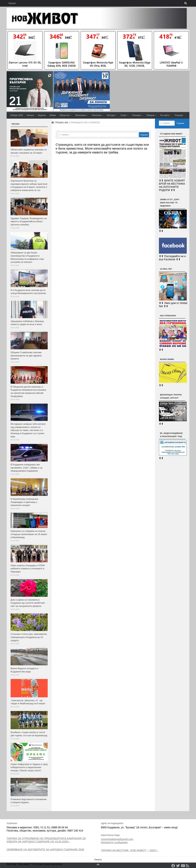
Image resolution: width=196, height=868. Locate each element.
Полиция (136, 115)
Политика (96, 115)
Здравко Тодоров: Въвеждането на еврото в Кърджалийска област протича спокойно (29, 222)
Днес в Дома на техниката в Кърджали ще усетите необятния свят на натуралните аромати (28, 603)
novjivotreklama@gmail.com (117, 839)
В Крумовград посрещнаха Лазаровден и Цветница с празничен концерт (24, 502)
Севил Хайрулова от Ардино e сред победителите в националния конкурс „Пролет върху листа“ (29, 767)
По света (165, 115)
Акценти (42, 115)
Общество (64, 115)
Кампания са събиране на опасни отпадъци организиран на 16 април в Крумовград (29, 534)
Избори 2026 (17, 115)
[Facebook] (173, 866)
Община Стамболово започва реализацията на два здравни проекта (26, 356)
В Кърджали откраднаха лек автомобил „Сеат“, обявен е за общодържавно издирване (26, 468)
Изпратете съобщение (114, 842)
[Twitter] (178, 866)
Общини (150, 115)
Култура (111, 115)
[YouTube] (183, 866)
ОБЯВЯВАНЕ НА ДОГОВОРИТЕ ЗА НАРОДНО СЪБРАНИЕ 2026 (45, 850)
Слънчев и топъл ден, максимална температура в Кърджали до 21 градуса (29, 637)
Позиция (179, 115)
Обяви (53, 115)
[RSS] (188, 866)
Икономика (81, 115)
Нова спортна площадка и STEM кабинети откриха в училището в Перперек (28, 569)
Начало (12, 3)
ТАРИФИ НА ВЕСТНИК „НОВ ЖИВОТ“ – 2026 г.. (130, 850)
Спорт (123, 115)
